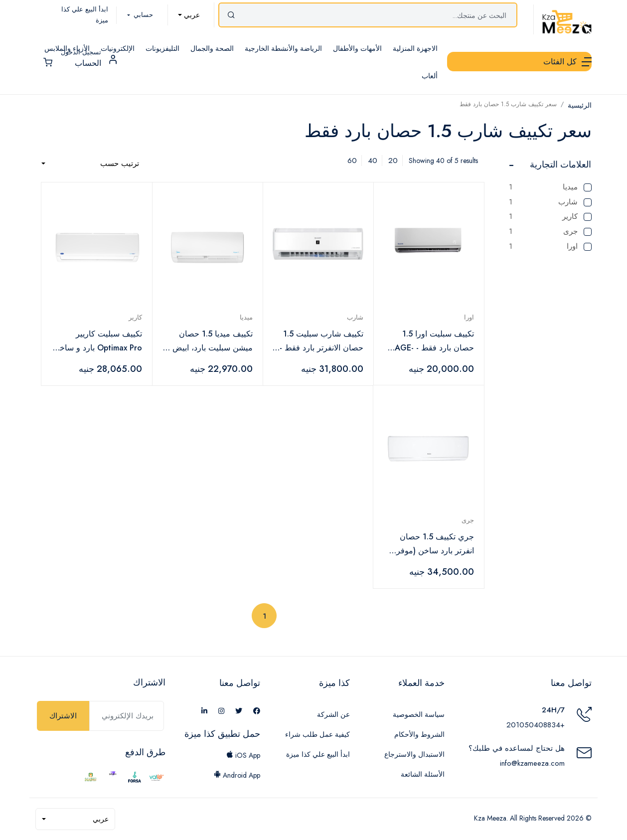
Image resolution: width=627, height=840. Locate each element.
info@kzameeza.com (532, 763)
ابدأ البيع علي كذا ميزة (318, 754)
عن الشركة (333, 714)
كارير (550, 217)
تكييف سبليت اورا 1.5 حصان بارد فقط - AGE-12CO (434, 341)
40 (373, 161)
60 (352, 161)
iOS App (243, 755)
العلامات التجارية (560, 165)
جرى (550, 232)
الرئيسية (580, 105)
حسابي (142, 15)
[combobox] (189, 15)
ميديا (550, 187)
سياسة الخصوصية (419, 714)
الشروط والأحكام (419, 734)
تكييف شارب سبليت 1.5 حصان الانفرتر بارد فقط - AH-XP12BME (321, 341)
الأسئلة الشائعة (423, 774)
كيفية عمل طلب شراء (317, 734)
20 (393, 161)
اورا (550, 247)
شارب (550, 202)
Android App (237, 775)
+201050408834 (536, 725)
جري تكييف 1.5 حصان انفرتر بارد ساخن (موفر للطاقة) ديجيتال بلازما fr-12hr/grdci (433, 544)
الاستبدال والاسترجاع (414, 754)
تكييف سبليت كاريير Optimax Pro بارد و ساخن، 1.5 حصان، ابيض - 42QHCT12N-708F (97, 341)
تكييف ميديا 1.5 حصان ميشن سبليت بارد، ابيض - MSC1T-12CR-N (210, 341)
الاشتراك (63, 716)
